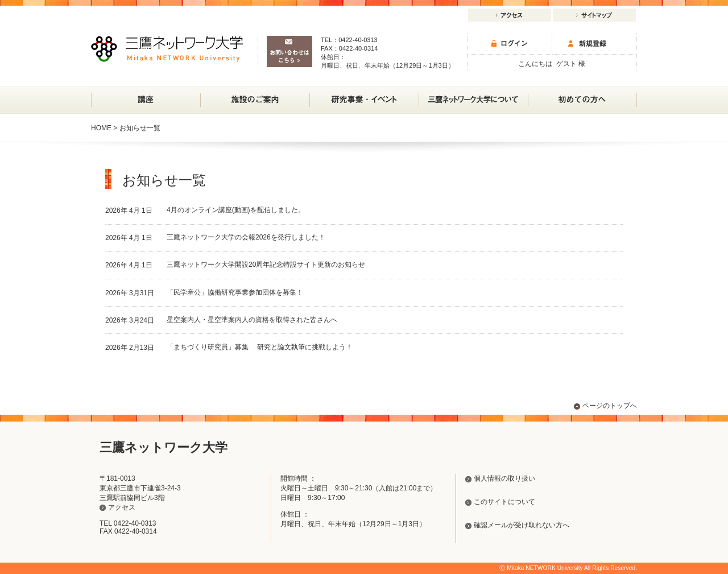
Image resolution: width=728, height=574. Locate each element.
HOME (101, 128)
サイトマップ (594, 15)
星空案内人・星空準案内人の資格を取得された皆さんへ (252, 320)
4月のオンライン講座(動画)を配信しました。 (236, 210)
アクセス (510, 15)
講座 (146, 100)
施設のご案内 (255, 95)
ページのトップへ (610, 406)
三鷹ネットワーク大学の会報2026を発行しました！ (246, 237)
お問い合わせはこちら (289, 51)
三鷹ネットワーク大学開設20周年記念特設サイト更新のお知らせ (266, 265)
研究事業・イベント (364, 95)
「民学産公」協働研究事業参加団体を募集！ (235, 292)
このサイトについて (504, 502)
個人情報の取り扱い (504, 478)
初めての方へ (582, 100)
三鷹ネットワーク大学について (473, 95)
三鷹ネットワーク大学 (167, 49)
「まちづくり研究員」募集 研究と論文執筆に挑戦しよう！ (260, 347)
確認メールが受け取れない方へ (522, 525)
